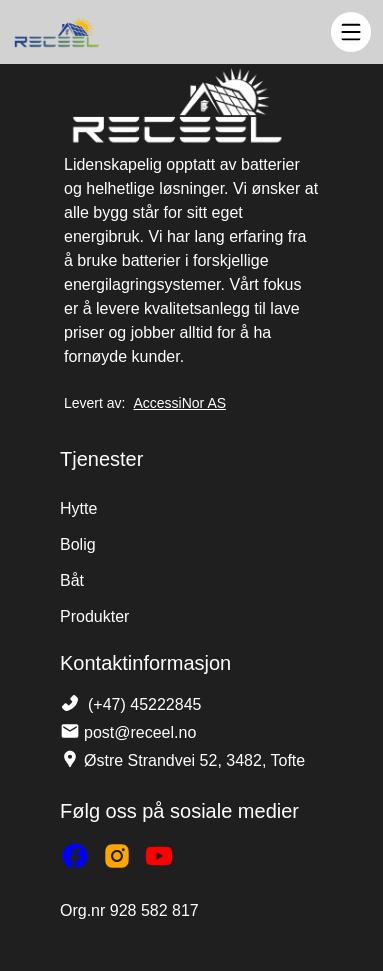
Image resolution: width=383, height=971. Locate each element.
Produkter (94, 616)
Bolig (78, 544)
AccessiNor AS (179, 403)
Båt (72, 580)
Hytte (78, 508)
